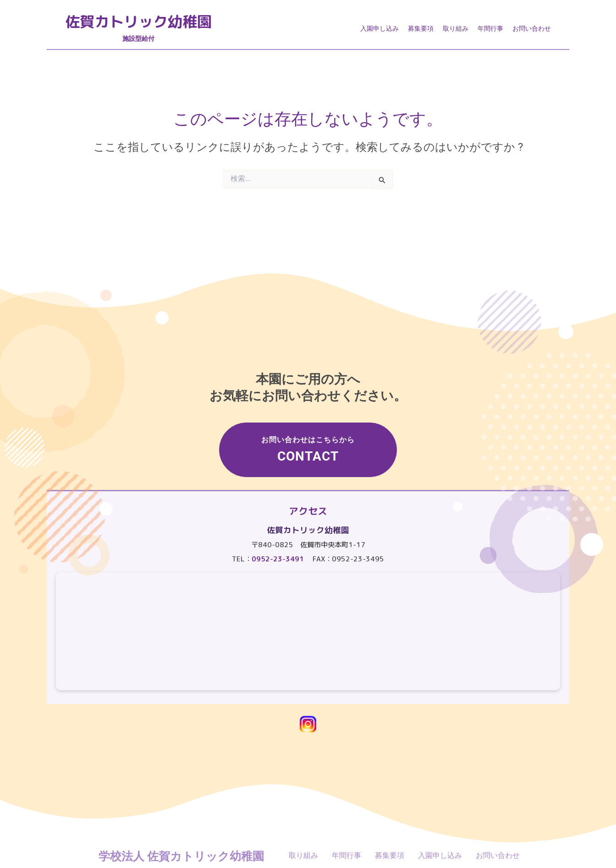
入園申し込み (379, 29)
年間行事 (490, 29)
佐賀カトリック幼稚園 (143, 22)
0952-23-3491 (278, 559)
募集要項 (421, 29)
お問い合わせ (532, 29)
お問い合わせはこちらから (310, 448)
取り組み (456, 29)
